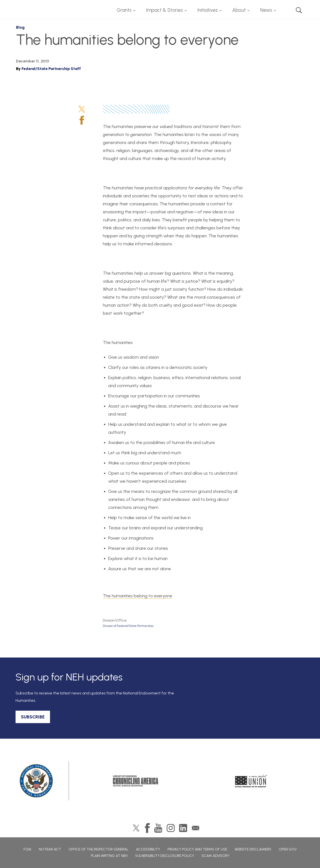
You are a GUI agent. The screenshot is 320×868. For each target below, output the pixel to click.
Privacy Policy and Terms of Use (197, 849)
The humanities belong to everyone (138, 596)
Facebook (82, 120)
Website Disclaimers (253, 849)
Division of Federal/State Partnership (128, 626)
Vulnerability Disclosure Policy (165, 856)
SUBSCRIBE (33, 717)
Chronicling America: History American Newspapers (136, 781)
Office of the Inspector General (99, 849)
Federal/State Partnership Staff (51, 69)
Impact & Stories (164, 10)
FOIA (27, 849)
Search (299, 10)
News (266, 10)
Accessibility (148, 849)
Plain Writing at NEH (109, 856)
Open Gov (288, 849)
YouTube (158, 828)
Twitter (82, 109)
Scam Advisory (215, 856)
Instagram (171, 828)
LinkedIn (183, 828)
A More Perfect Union (251, 781)
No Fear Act (50, 849)
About (239, 10)
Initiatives (208, 10)
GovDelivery (196, 828)
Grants (124, 10)
